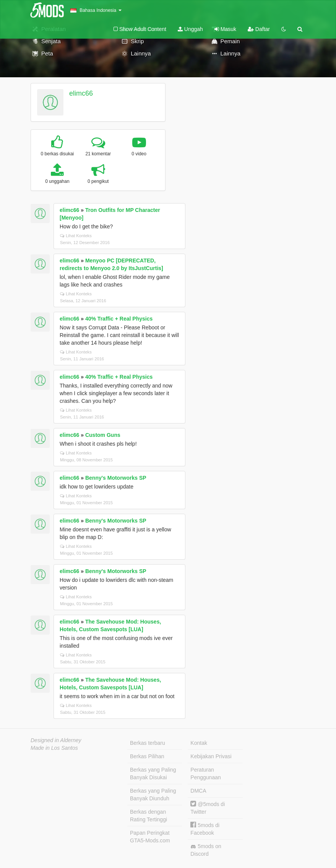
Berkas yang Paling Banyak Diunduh (153, 795)
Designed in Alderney (56, 740)
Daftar (259, 29)
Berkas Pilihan (147, 756)
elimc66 (81, 93)
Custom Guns (103, 435)
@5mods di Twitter (208, 808)
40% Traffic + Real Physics (119, 319)
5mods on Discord (206, 850)
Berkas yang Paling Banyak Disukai (153, 774)
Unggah (190, 29)
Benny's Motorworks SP (116, 478)
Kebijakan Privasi (211, 756)
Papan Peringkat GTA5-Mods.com (150, 837)
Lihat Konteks (76, 236)
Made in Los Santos (54, 748)
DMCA (198, 791)
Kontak (199, 743)
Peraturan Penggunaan (205, 774)
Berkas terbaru (148, 743)
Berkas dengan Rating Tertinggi (149, 816)
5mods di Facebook (205, 829)
